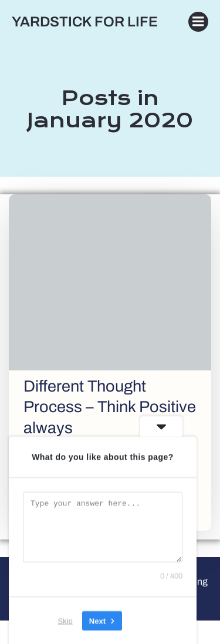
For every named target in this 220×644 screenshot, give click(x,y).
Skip (65, 620)
